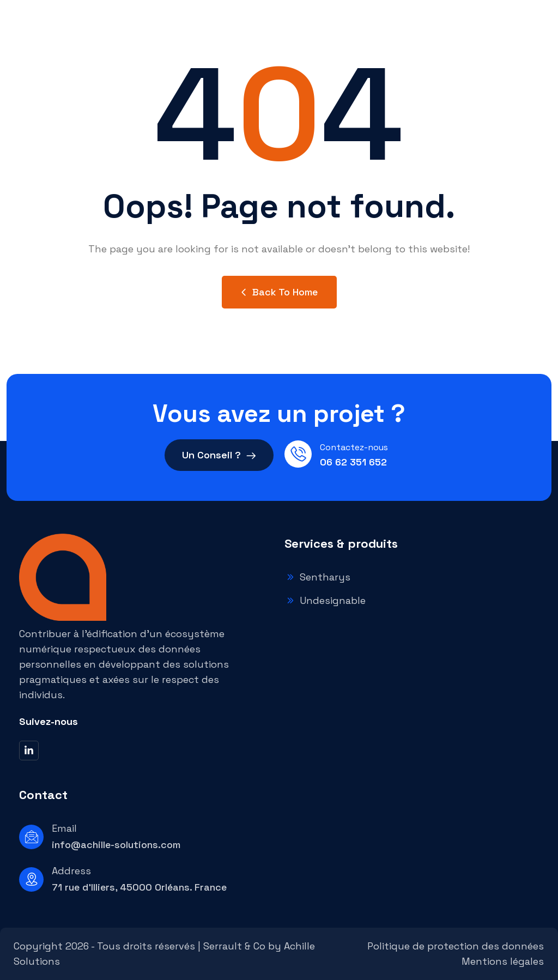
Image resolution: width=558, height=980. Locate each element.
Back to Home (279, 292)
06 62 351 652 (353, 462)
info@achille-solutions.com (116, 845)
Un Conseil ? (219, 457)
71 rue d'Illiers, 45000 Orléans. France (139, 887)
